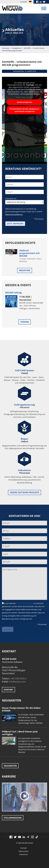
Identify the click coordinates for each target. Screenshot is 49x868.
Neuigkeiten (17, 48)
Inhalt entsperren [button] (24, 102)
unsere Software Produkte (24, 492)
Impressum (24, 854)
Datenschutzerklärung (14, 214)
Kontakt (24, 2)
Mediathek (25, 270)
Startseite (6, 48)
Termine (25, 322)
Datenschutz (24, 851)
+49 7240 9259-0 (18, 679)
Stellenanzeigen (13, 818)
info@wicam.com (17, 682)
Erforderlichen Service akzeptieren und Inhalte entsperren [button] (24, 110)
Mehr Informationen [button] (25, 97)
